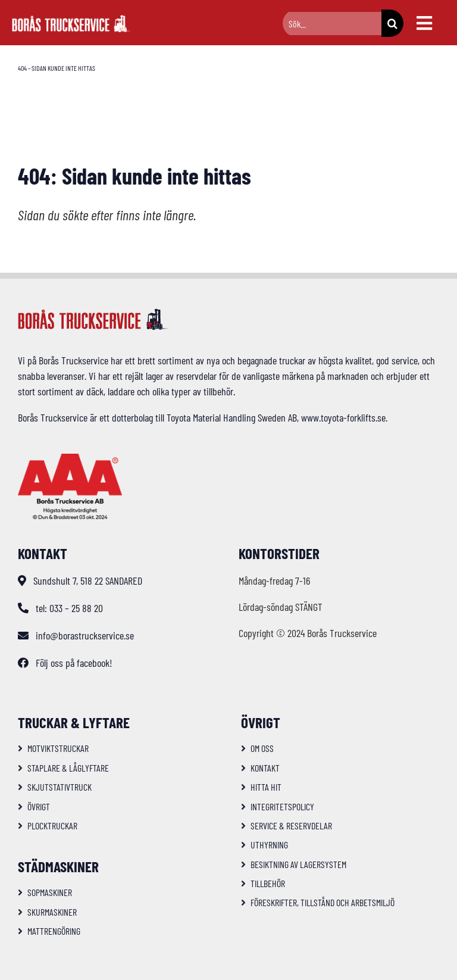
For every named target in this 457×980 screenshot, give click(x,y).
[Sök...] (332, 24)
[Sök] (392, 23)
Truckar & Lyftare (74, 722)
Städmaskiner (58, 866)
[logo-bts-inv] (71, 20)
